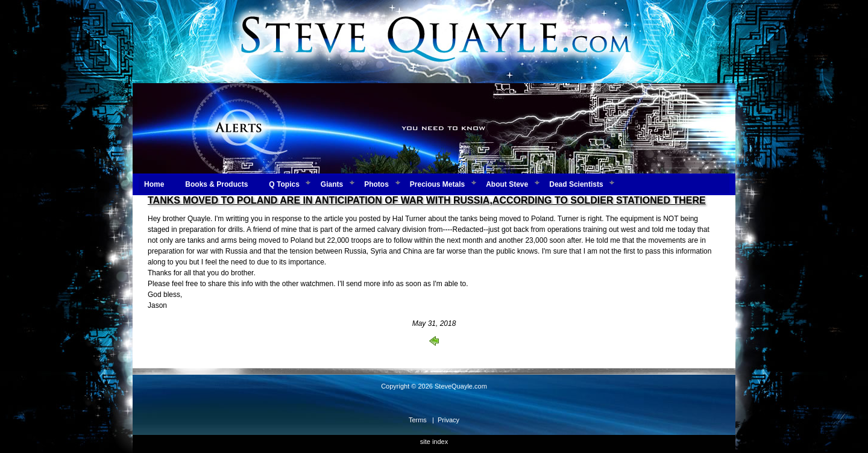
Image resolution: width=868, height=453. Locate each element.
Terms (418, 420)
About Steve (507, 184)
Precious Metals (437, 184)
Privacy (448, 420)
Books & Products (216, 184)
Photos (376, 184)
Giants (332, 184)
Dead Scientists (576, 184)
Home (154, 184)
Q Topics (284, 184)
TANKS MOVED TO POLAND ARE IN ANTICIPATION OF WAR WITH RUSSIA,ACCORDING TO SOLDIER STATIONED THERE (427, 200)
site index (434, 442)
